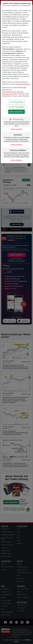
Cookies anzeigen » (16, 129)
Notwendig (18, 119)
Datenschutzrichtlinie (23, 84)
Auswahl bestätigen (16, 107)
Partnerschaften (18, 150)
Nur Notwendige (16, 102)
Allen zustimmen (17, 112)
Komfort (18, 135)
